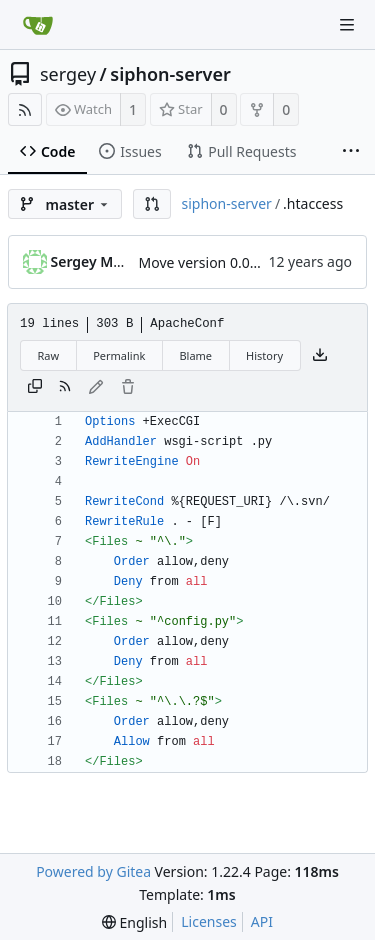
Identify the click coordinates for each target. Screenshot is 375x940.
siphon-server (170, 74)
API (262, 921)
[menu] (134, 922)
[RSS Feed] (25, 109)
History (264, 355)
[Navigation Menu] (347, 25)
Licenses (209, 921)
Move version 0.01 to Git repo (235, 262)
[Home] (38, 25)
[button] (152, 204)
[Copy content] (35, 388)
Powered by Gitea (93, 871)
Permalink (119, 355)
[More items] (351, 152)
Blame (195, 355)
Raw (49, 355)
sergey (68, 74)
